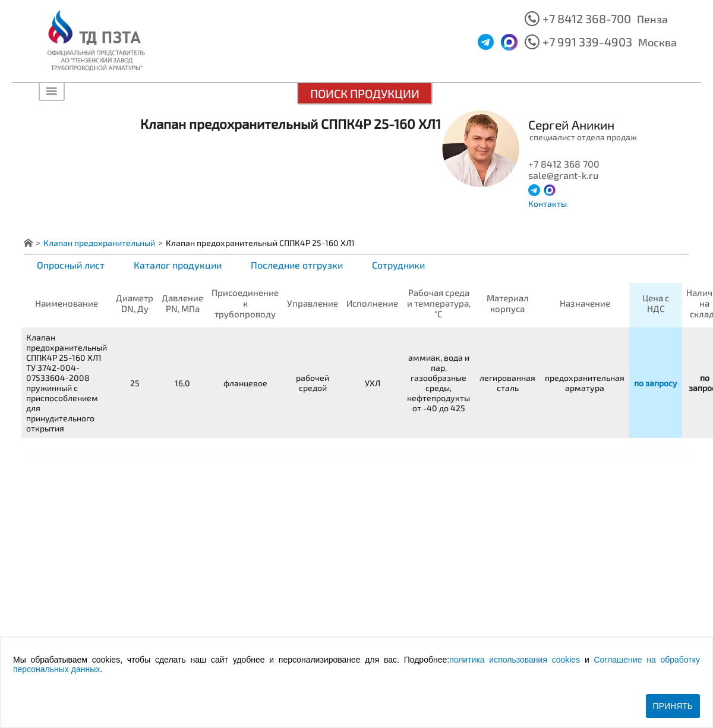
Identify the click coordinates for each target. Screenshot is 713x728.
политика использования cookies (515, 660)
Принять (673, 706)
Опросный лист (71, 265)
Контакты (548, 204)
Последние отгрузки (297, 265)
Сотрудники (398, 265)
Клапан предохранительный (99, 243)
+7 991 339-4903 (587, 42)
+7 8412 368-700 (587, 18)
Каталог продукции (178, 265)
